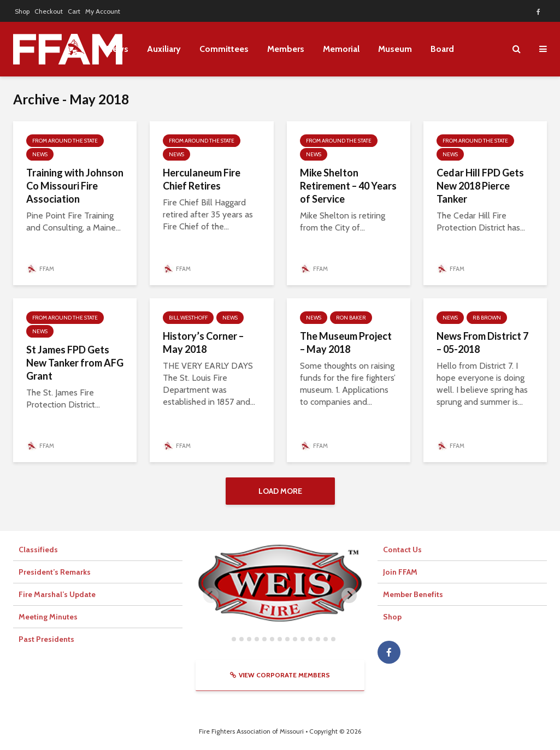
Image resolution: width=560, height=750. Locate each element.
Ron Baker (351, 318)
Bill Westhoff (188, 318)
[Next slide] (349, 595)
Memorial (341, 49)
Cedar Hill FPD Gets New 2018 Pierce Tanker (480, 186)
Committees (224, 49)
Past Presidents (46, 639)
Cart (74, 11)
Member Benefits (413, 594)
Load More (280, 491)
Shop (22, 11)
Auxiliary (164, 49)
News (40, 154)
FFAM (40, 269)
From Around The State (65, 141)
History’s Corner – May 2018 (203, 342)
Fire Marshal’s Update (57, 594)
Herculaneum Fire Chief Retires (202, 179)
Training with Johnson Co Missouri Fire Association (75, 186)
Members (286, 49)
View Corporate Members (280, 675)
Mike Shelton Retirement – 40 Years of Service (348, 186)
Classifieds (38, 550)
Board (442, 49)
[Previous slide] (211, 595)
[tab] (226, 639)
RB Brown (487, 318)
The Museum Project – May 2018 (346, 342)
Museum (395, 49)
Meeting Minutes (48, 617)
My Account (103, 11)
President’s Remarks (55, 572)
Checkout (49, 11)
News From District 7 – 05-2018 (482, 342)
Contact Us (402, 550)
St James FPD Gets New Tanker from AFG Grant (75, 363)
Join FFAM (400, 572)
